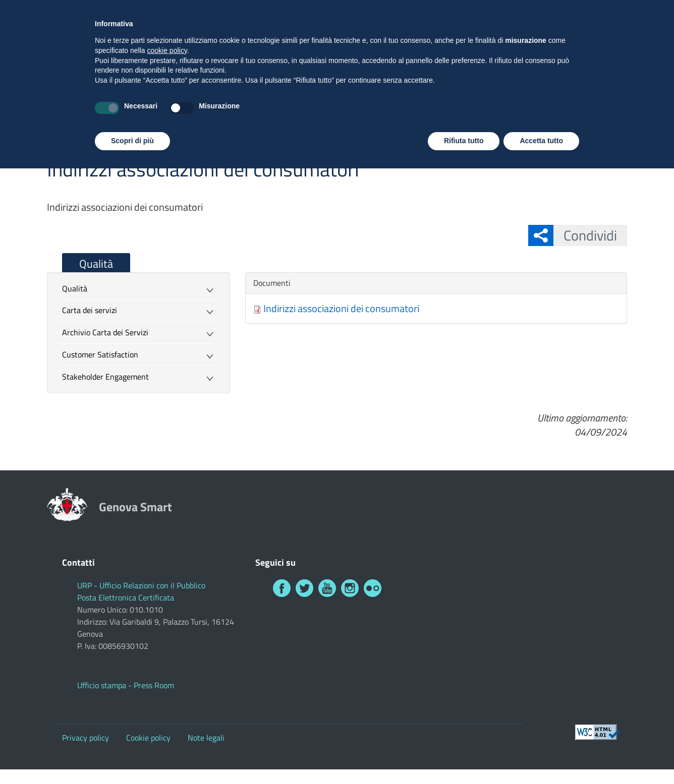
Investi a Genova (619, 12)
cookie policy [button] (167, 666)
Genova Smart (165, 59)
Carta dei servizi (90, 310)
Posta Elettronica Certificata (126, 597)
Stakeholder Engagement (105, 377)
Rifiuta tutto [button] (464, 756)
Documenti (272, 283)
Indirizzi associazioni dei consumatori (341, 308)
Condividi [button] (585, 235)
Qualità (96, 264)
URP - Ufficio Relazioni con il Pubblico (141, 585)
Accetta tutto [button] (541, 756)
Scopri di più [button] (132, 756)
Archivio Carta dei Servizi (105, 332)
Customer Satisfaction (100, 354)
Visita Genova (550, 12)
